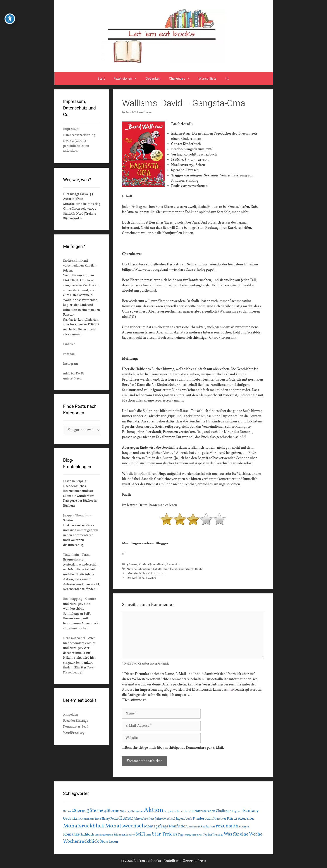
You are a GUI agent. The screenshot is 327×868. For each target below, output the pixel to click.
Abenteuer (145, 569)
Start (101, 79)
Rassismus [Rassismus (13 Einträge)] (194, 827)
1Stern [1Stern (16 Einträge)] (67, 811)
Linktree (69, 344)
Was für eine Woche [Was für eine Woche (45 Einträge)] (243, 834)
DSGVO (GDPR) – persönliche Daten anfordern (76, 146)
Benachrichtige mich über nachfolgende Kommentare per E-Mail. (173, 748)
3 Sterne (132, 565)
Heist (173, 569)
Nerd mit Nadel (74, 638)
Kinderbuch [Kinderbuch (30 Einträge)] (203, 819)
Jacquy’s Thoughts (76, 516)
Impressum (71, 129)
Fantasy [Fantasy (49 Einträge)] (251, 811)
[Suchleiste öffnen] (227, 79)
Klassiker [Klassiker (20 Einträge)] (220, 819)
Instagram (71, 364)
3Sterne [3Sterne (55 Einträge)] (95, 811)
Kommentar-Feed (76, 727)
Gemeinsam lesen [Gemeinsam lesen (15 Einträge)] (91, 819)
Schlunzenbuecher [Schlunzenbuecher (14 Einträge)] (124, 835)
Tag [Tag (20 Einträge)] (180, 835)
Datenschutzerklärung (79, 135)
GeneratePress (194, 861)
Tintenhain (71, 555)
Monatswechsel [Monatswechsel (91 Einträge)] (124, 826)
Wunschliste (207, 79)
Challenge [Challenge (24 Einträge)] (224, 811)
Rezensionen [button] (127, 79)
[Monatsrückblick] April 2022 (145, 573)
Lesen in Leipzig (75, 481)
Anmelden (71, 715)
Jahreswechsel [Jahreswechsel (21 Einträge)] (165, 819)
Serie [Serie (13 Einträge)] (148, 835)
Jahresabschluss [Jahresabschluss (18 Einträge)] (144, 819)
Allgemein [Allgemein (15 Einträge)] (170, 811)
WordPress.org (74, 733)
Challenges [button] (182, 79)
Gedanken (153, 79)
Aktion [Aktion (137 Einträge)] (154, 810)
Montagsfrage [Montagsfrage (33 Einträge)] (156, 826)
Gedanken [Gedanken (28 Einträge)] (71, 819)
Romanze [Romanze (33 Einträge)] (71, 835)
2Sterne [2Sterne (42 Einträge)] (79, 811)
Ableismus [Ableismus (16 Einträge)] (137, 811)
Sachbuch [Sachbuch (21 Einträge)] (87, 835)
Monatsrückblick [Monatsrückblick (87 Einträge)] (84, 826)
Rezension (173, 565)
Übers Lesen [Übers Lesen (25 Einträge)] (109, 842)
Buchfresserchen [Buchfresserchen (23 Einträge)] (203, 811)
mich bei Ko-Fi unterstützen (73, 376)
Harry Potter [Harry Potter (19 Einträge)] (110, 819)
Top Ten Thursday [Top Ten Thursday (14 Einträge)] (213, 835)
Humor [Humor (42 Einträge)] (126, 818)
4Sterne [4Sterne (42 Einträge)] (112, 811)
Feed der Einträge (76, 721)
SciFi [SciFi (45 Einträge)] (140, 834)
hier (231, 690)
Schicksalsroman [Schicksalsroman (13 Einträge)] (104, 835)
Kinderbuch (186, 569)
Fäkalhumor (161, 569)
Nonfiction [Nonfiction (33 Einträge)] (178, 826)
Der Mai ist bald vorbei (141, 578)
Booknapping (73, 599)
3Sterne (132, 569)
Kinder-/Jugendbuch (152, 565)
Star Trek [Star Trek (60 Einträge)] (162, 834)
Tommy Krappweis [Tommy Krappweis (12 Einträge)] (193, 835)
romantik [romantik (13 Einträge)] (244, 827)
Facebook (70, 354)
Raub (198, 569)
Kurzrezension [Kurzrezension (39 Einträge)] (241, 818)
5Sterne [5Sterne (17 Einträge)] (125, 811)
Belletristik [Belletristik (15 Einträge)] (183, 811)
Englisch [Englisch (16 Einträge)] (237, 811)
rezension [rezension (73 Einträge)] (227, 826)
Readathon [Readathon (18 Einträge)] (208, 827)
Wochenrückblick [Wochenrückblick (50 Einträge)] (81, 841)
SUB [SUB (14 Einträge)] (175, 835)
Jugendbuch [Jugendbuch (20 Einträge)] (184, 819)
